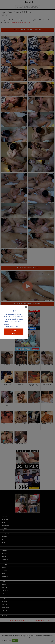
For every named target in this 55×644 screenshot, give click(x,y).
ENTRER (14, 330)
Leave (14, 333)
